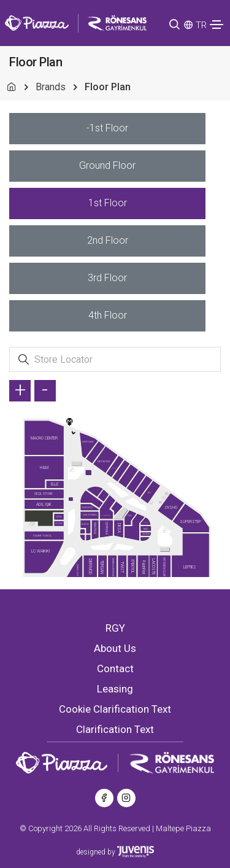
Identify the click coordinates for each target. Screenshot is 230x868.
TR (201, 25)
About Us (115, 648)
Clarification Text (115, 729)
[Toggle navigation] (217, 25)
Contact (115, 668)
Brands (51, 87)
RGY (115, 628)
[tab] (107, 129)
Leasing (115, 689)
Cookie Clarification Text (115, 709)
